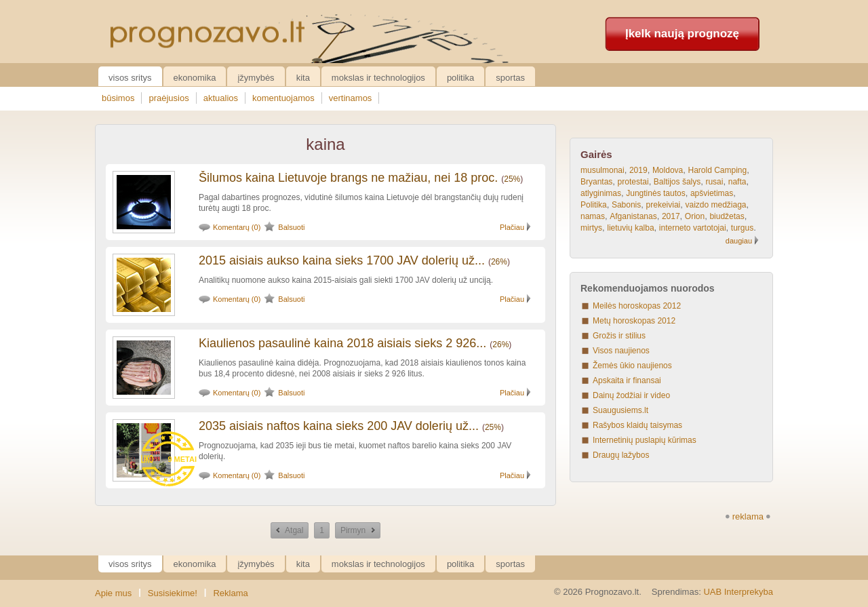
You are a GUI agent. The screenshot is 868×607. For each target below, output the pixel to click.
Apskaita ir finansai (627, 380)
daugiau (739, 241)
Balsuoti (291, 227)
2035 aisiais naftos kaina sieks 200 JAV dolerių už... (339, 426)
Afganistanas (633, 216)
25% (512, 179)
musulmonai (603, 170)
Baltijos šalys (677, 182)
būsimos (118, 98)
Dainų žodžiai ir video (631, 395)
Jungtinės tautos (655, 193)
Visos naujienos (621, 351)
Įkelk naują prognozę (682, 34)
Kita (303, 78)
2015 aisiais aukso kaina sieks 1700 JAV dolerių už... (342, 260)
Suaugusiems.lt (620, 410)
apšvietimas (712, 193)
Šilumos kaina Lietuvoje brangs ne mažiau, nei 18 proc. (348, 178)
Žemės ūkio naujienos (632, 366)
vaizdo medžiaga (715, 205)
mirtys (591, 228)
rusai (714, 182)
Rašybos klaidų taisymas (637, 425)
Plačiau (512, 227)
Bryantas (596, 182)
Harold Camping (717, 170)
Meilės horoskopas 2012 (637, 306)
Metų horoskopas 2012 (634, 321)
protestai (633, 182)
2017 (671, 216)
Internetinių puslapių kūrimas (645, 440)
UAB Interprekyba (738, 592)
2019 (638, 170)
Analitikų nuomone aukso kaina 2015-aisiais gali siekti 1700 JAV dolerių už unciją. (346, 280)
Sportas (510, 78)
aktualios (221, 98)
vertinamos (351, 98)
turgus (742, 228)
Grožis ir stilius (619, 336)
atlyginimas (601, 193)
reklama (748, 516)
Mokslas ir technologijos (378, 78)
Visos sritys (130, 78)
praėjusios (169, 98)
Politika (460, 78)
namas (593, 216)
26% (499, 262)
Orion (695, 216)
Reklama (230, 593)
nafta (737, 182)
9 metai (182, 459)
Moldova (668, 170)
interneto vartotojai (693, 228)
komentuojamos (283, 98)
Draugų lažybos (621, 455)
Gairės (596, 154)
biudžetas (727, 216)
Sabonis (626, 205)
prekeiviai (664, 205)
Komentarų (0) (237, 227)
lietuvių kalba (630, 228)
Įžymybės (256, 78)
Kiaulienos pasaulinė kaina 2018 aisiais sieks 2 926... (342, 343)
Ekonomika (195, 78)
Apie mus (113, 593)
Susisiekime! (173, 593)
